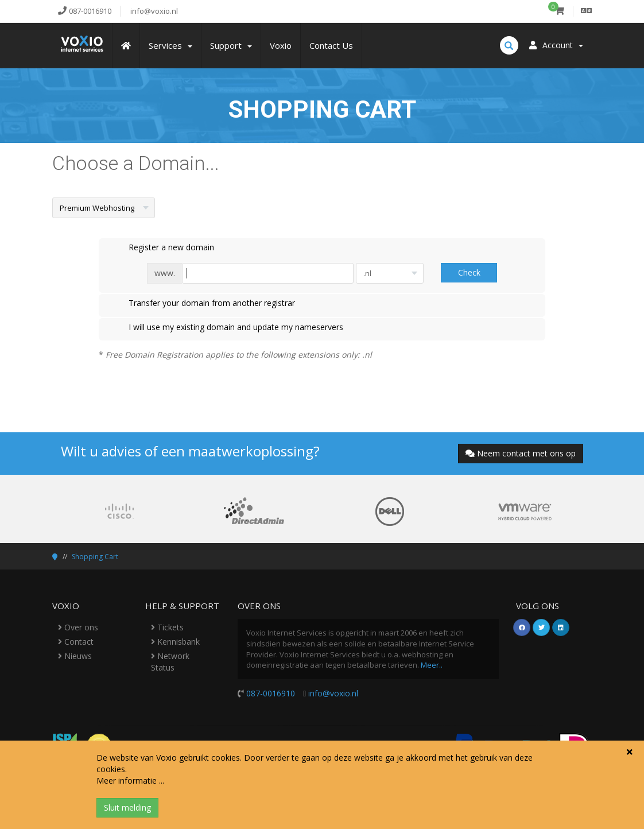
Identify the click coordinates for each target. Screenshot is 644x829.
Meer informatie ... (130, 780)
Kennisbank (175, 642)
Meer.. (432, 665)
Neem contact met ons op (521, 453)
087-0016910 (271, 693)
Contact (76, 642)
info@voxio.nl (333, 693)
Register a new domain (162, 248)
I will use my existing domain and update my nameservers (227, 328)
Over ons (78, 627)
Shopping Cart (95, 557)
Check (469, 272)
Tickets (167, 627)
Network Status (170, 662)
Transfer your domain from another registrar (203, 304)
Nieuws (75, 656)
